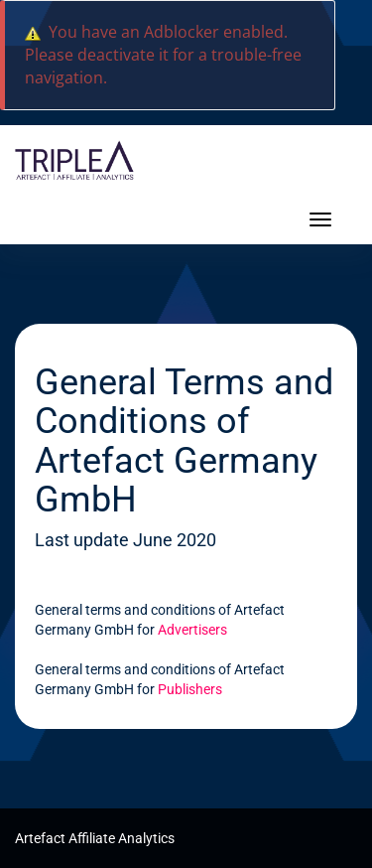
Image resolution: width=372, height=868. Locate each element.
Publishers (190, 689)
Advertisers (192, 630)
